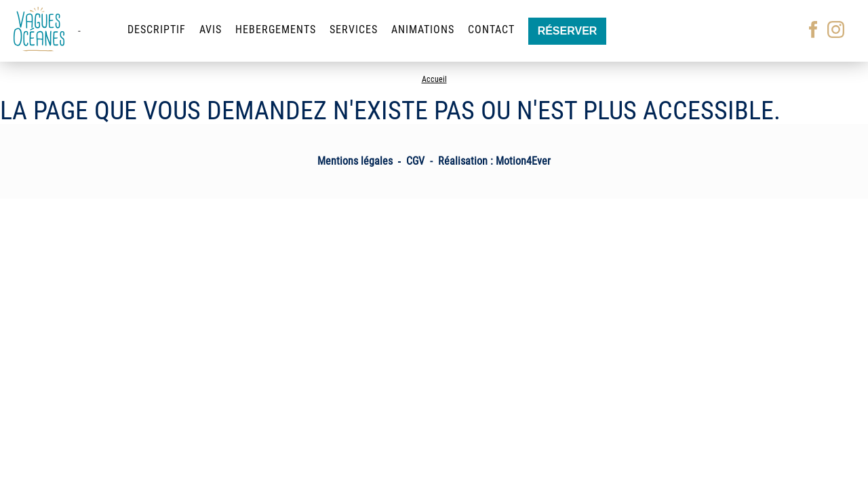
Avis (211, 29)
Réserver (568, 31)
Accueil (434, 79)
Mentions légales (355, 161)
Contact (491, 29)
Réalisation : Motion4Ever (494, 161)
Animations (423, 29)
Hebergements (276, 29)
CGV (415, 161)
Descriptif (157, 29)
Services (354, 29)
